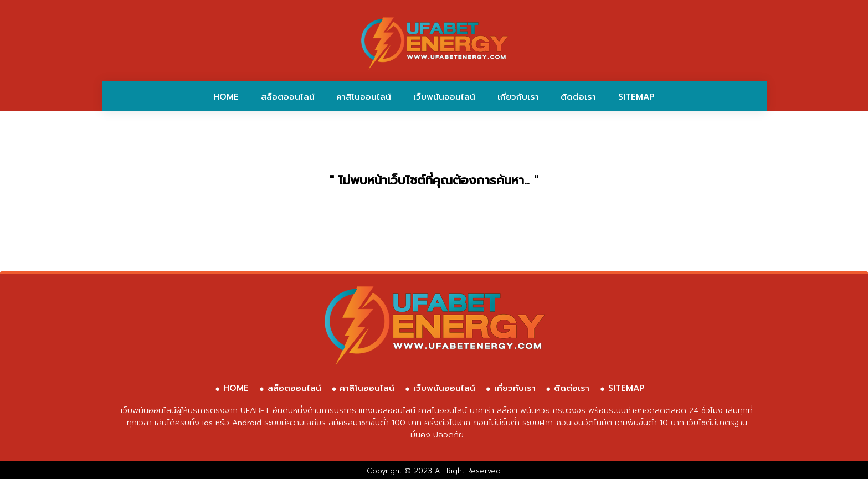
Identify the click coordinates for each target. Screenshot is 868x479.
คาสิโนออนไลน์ (364, 97)
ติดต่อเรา (578, 97)
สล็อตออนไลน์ (288, 97)
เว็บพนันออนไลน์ (444, 97)
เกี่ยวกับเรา (518, 97)
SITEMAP (636, 97)
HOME (226, 97)
